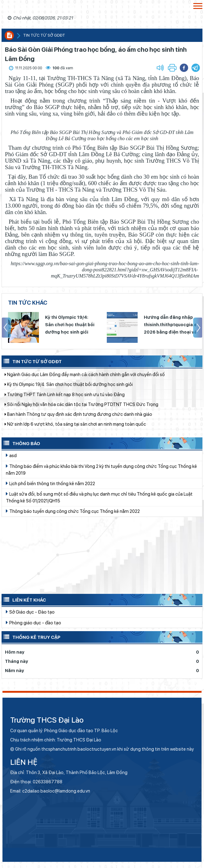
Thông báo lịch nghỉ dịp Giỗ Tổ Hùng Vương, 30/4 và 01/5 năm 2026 (74, 369)
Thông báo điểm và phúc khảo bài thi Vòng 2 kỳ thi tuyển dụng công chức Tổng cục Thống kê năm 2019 (101, 469)
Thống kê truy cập (31, 637)
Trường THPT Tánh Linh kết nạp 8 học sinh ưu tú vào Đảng (65, 399)
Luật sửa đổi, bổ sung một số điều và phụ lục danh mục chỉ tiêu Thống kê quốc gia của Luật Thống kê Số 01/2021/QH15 (99, 497)
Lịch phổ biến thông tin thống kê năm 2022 (50, 483)
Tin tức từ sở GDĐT (44, 35)
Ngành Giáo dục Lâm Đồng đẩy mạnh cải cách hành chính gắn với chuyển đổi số (85, 379)
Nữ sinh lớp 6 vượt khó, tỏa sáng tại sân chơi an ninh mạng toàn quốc (75, 428)
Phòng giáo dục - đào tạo (33, 623)
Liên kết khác (24, 599)
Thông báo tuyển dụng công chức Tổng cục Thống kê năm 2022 (73, 511)
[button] (196, 68)
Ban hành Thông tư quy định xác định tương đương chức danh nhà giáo (78, 418)
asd (11, 455)
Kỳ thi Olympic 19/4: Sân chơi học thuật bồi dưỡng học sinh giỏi (70, 325)
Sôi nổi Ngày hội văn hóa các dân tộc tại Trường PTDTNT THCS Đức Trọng (81, 408)
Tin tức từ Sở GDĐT (32, 361)
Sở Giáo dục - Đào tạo (30, 612)
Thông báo (21, 443)
